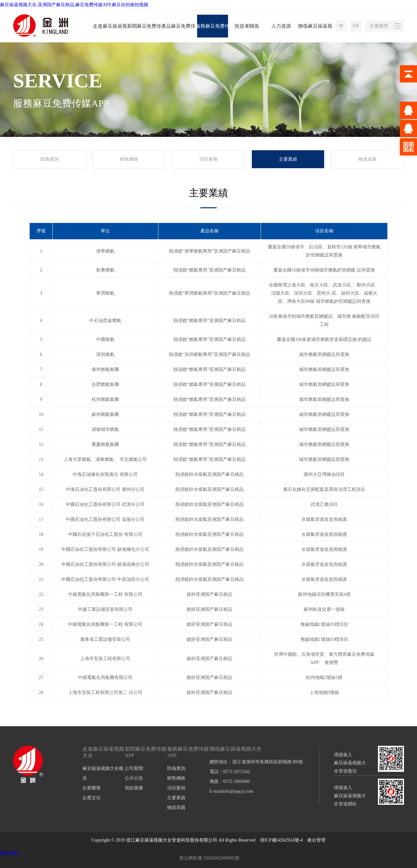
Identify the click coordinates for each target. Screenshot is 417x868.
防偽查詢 (50, 159)
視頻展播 (134, 788)
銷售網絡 (129, 159)
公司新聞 (134, 768)
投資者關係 (247, 26)
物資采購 (367, 159)
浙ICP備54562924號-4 (281, 840)
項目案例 (208, 159)
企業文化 (92, 798)
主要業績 (288, 159)
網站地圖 (9, 853)
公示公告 (134, 778)
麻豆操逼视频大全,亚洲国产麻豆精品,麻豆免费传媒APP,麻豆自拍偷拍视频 (74, 5)
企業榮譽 (92, 788)
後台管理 (316, 840)
